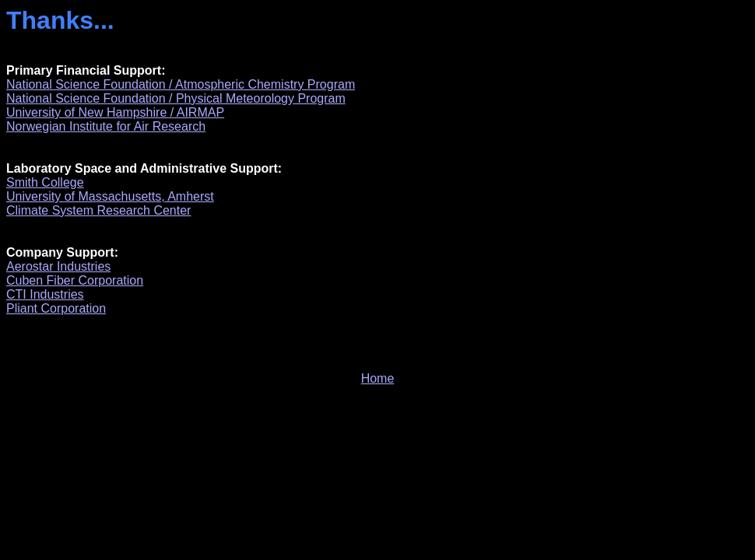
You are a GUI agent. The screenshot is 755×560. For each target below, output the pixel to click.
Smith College (45, 182)
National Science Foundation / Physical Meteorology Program (176, 98)
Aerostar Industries (58, 266)
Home (378, 378)
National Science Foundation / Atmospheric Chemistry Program (181, 84)
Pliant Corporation (56, 308)
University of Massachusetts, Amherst (110, 196)
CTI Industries (45, 294)
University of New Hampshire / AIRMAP (115, 112)
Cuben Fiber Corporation (75, 280)
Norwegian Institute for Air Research (106, 126)
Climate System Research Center (98, 210)
